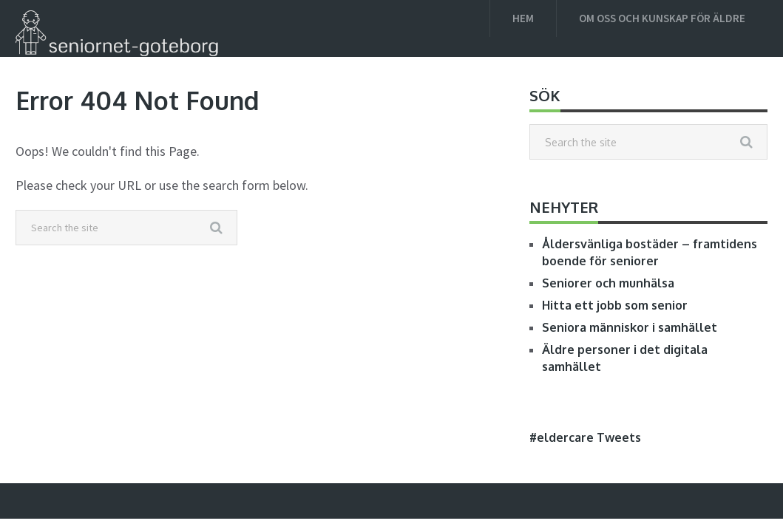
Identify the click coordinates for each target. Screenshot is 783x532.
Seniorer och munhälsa (608, 283)
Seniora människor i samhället (630, 327)
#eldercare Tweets (585, 437)
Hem (523, 18)
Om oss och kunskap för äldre (662, 18)
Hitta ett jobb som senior (615, 305)
